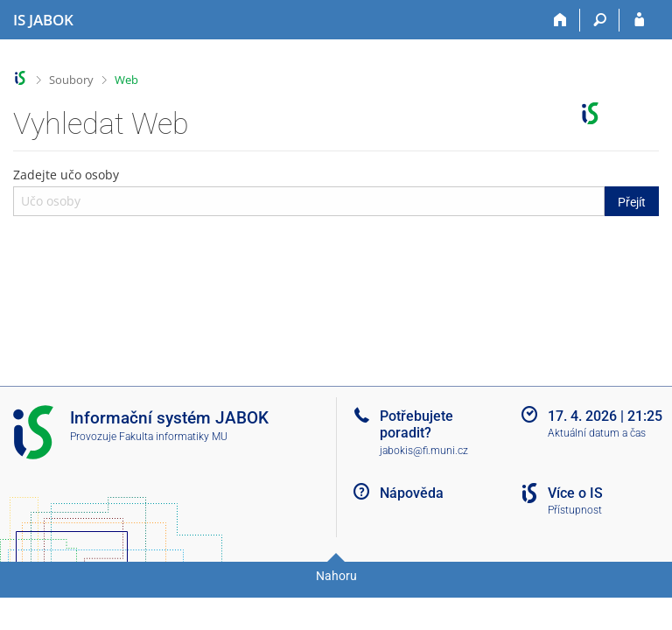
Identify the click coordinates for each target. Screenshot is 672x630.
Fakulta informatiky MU (173, 437)
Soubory (71, 80)
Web (126, 80)
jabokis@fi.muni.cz (424, 451)
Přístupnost (575, 510)
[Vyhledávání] (600, 20)
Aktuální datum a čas (597, 433)
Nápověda (412, 493)
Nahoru (336, 576)
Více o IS (575, 493)
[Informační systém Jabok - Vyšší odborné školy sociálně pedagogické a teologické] (43, 20)
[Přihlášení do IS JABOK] (639, 20)
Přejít (632, 202)
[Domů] (560, 20)
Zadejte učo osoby (336, 191)
